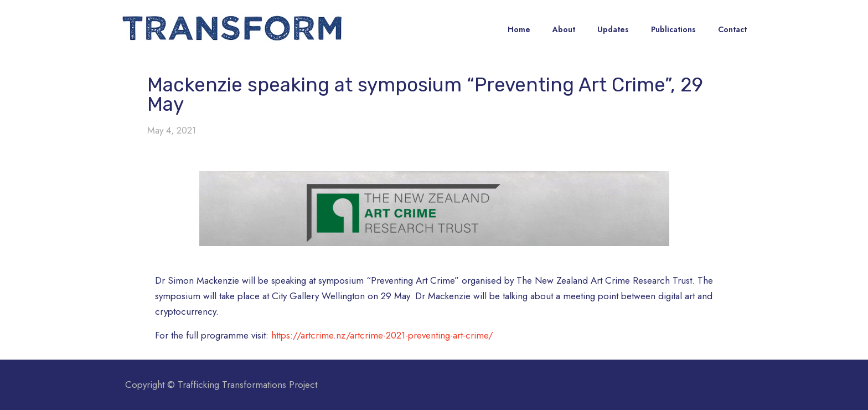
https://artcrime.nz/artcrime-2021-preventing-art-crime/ (382, 335)
